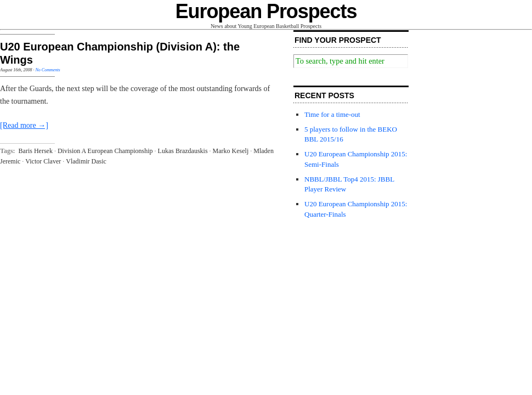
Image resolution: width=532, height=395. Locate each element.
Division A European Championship (105, 151)
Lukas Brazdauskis (183, 151)
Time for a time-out (332, 114)
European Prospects (266, 11)
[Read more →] (24, 125)
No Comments (47, 70)
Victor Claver (43, 161)
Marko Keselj (231, 151)
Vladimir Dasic (86, 161)
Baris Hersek (36, 151)
